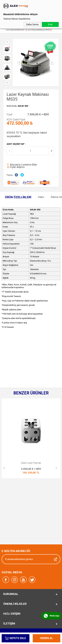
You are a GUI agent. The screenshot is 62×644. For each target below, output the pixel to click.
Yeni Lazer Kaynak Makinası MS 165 (31, 463)
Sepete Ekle (18, 638)
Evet (50, 24)
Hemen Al (46, 638)
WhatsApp (54, 616)
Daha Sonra (32, 24)
